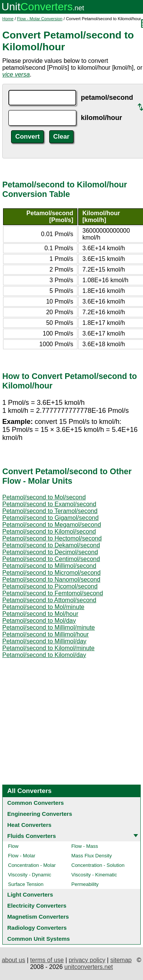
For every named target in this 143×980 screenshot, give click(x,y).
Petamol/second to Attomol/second (49, 600)
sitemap (121, 960)
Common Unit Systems (39, 939)
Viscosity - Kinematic (94, 875)
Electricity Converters (37, 906)
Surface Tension (26, 884)
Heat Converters (29, 825)
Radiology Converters (37, 928)
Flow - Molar (22, 856)
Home (8, 19)
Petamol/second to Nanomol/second (51, 580)
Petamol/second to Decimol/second (50, 552)
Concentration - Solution (98, 865)
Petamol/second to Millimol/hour (46, 634)
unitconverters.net (89, 967)
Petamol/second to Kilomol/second (49, 532)
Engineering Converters (40, 814)
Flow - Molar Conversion (40, 19)
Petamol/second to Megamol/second (52, 525)
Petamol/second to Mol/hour (40, 614)
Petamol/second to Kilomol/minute (48, 648)
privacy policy (87, 960)
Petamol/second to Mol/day (39, 621)
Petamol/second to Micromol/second (51, 573)
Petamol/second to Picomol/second (50, 586)
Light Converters (30, 894)
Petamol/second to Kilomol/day (44, 655)
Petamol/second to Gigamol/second (51, 518)
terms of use (47, 960)
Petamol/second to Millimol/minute (49, 627)
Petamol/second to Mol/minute (43, 607)
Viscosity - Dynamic (30, 875)
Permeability (85, 884)
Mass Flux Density (92, 856)
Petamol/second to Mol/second (44, 497)
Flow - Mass (85, 846)
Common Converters (35, 803)
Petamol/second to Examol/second (49, 504)
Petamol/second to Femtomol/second (53, 593)
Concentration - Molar (32, 865)
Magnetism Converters (38, 917)
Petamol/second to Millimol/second (49, 566)
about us (14, 960)
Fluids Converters (32, 836)
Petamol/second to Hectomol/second (52, 538)
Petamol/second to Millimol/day (44, 641)
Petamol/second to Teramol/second (50, 511)
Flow (13, 846)
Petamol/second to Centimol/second (51, 559)
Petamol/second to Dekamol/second (51, 545)
